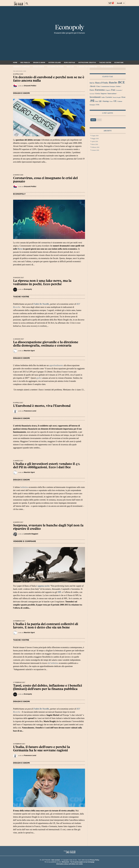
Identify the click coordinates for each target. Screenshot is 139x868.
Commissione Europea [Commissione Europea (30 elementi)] (108, 86)
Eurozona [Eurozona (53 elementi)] (100, 90)
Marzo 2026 (95, 144)
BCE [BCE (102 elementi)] (121, 82)
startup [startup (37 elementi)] (106, 101)
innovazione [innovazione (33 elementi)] (112, 94)
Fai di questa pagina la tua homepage (82, 862)
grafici (39, 378)
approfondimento (56, 365)
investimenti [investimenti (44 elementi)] (95, 97)
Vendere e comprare (21, 67)
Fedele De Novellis (41, 304)
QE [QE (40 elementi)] (100, 101)
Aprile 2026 (95, 141)
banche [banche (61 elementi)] (113, 83)
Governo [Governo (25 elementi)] (92, 94)
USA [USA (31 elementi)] (98, 105)
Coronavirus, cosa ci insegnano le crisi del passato (45, 180)
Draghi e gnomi (39, 63)
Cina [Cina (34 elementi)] (98, 86)
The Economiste (107, 67)
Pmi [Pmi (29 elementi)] (97, 101)
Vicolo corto (38, 67)
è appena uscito (43, 586)
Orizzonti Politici (30, 86)
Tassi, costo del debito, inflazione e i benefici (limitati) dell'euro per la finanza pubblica (48, 687)
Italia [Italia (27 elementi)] (103, 97)
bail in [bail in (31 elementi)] (92, 83)
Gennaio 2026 (95, 150)
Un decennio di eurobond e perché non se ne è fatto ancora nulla (49, 79)
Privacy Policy (95, 860)
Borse (20, 249)
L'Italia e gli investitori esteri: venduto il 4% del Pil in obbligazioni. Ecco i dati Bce (47, 465)
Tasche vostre (105, 63)
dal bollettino (53, 663)
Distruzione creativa (87, 63)
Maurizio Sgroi (29, 351)
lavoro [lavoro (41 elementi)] (109, 97)
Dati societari (56, 860)
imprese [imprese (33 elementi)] (104, 94)
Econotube (119, 63)
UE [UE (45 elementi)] (115, 101)
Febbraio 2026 (95, 147)
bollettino (24, 487)
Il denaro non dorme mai (87, 67)
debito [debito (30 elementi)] (118, 86)
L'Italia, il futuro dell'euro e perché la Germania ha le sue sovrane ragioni (42, 749)
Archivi (108, 131)
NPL (60, 592)
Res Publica (25, 63)
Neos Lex (70, 67)
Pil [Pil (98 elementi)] (92, 101)
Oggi (99, 120)
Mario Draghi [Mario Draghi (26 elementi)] (117, 97)
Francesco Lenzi (30, 411)
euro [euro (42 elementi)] (92, 90)
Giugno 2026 (95, 136)
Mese (93, 120)
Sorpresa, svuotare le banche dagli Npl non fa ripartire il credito (48, 527)
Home (15, 63)
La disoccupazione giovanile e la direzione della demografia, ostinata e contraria (46, 344)
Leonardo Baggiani (31, 534)
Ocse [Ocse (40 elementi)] (123, 97)
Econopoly (69, 27)
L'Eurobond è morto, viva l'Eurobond (42, 406)
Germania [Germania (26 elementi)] (119, 90)
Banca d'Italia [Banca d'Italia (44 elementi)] (102, 83)
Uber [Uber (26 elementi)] (111, 101)
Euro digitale (69, 63)
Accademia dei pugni (55, 67)
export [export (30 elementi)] (108, 90)
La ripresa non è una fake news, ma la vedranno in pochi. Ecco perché (42, 282)
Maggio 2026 (95, 139)
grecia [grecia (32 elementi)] (97, 94)
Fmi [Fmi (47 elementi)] (113, 90)
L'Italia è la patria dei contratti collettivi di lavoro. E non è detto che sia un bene (46, 626)
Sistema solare (55, 63)
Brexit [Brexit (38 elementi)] (93, 86)
